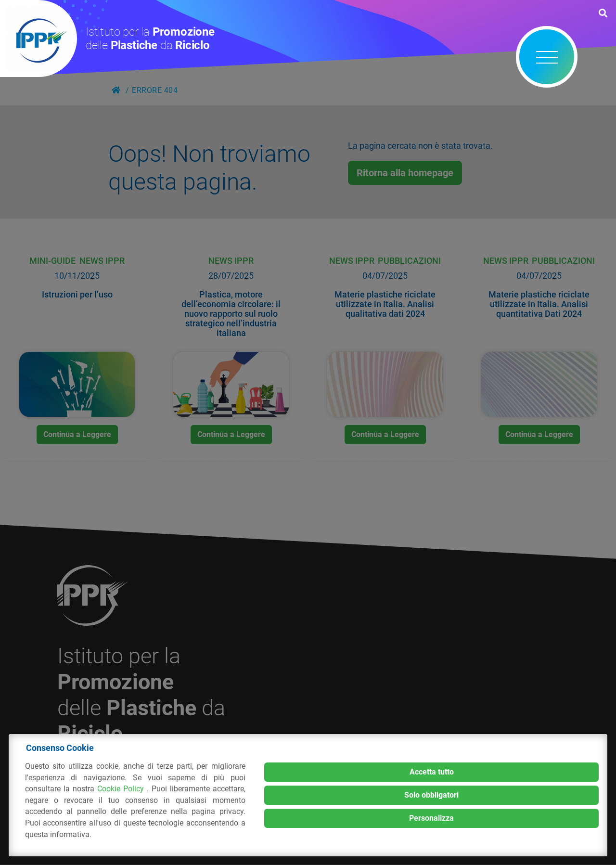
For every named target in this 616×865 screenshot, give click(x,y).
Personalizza (431, 818)
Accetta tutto (432, 772)
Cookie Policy (122, 789)
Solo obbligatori (431, 795)
